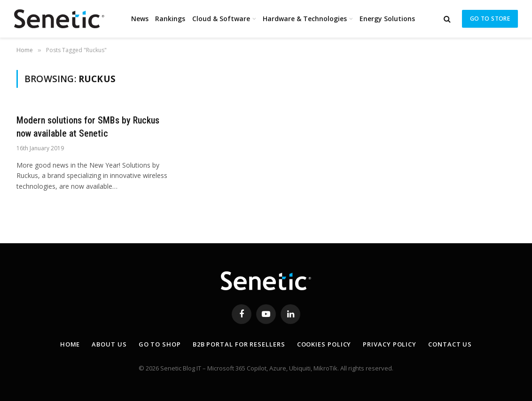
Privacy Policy (390, 344)
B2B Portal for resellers (239, 344)
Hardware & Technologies (305, 19)
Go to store (490, 19)
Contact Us (450, 344)
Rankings (170, 19)
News (140, 19)
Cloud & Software (221, 19)
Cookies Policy (324, 344)
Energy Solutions (387, 19)
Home (70, 344)
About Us (109, 344)
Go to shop (160, 344)
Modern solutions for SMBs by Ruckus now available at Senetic (88, 127)
